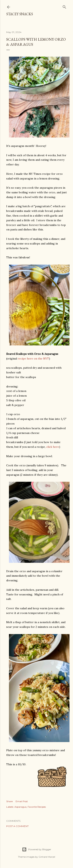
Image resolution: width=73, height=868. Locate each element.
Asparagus (20, 807)
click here (53, 447)
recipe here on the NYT (33, 359)
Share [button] (9, 801)
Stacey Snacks (20, 14)
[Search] (64, 6)
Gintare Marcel (47, 857)
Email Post (22, 801)
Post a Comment (17, 826)
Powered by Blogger (37, 849)
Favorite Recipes (37, 807)
